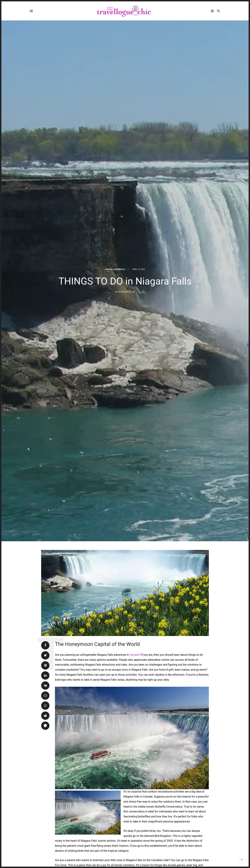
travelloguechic (126, 292)
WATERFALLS (119, 269)
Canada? (135, 655)
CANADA (109, 269)
